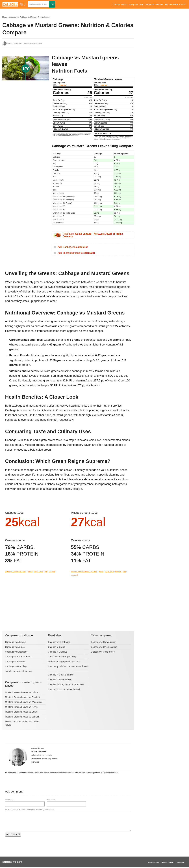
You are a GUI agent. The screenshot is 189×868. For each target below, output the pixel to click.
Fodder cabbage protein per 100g (64, 662)
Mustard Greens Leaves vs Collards (22, 692)
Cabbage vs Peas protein (103, 652)
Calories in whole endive (60, 680)
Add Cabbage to (73, 247)
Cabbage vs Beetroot (15, 662)
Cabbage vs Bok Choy (16, 666)
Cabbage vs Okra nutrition (103, 642)
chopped (52, 571)
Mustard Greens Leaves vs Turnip (21, 707)
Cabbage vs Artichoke (16, 642)
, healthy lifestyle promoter (25, 43)
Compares (134, 4)
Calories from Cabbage (59, 642)
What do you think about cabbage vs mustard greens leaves (30, 809)
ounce (30, 571)
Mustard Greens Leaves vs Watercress (24, 702)
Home (5, 17)
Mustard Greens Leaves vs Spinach (22, 717)
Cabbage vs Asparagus (16, 652)
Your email (51, 800)
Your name (10, 800)
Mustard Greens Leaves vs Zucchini (22, 697)
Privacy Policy (154, 862)
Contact (183, 4)
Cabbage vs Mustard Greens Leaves (35, 17)
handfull (118, 571)
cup (46, 571)
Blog (141, 4)
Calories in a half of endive (61, 675)
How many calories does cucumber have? (68, 666)
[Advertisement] (26, 108)
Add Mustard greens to (76, 253)
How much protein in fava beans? (64, 689)
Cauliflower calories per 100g (62, 657)
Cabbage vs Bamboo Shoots (19, 657)
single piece (38, 571)
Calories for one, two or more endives (66, 684)
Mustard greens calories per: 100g (84, 571)
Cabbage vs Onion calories (104, 647)
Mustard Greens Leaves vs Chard (21, 712)
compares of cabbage (22, 671)
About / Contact (168, 862)
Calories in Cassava (58, 652)
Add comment (13, 834)
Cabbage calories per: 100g (16, 571)
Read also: (93, 235)
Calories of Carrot (56, 647)
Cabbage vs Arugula (15, 647)
